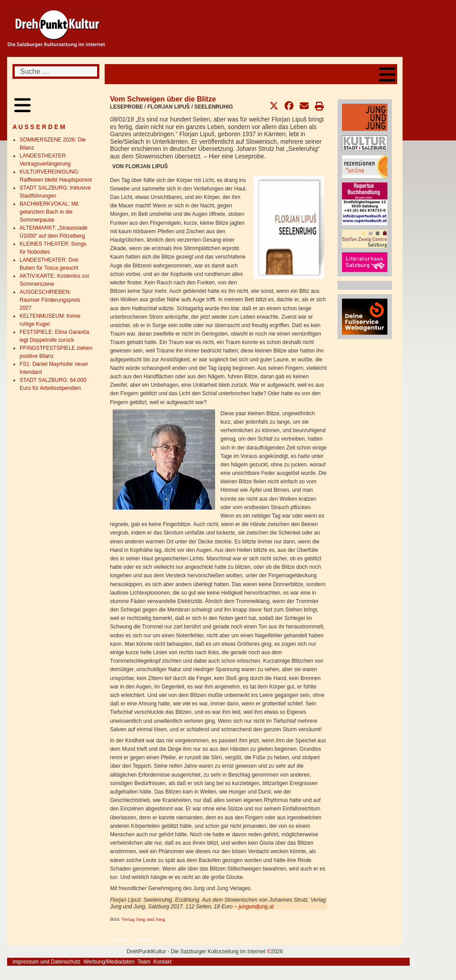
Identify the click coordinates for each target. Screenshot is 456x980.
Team (144, 962)
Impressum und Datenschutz (47, 962)
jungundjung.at (256, 907)
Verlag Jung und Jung (143, 919)
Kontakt (162, 962)
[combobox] (56, 71)
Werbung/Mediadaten (109, 962)
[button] (274, 106)
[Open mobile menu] (387, 74)
